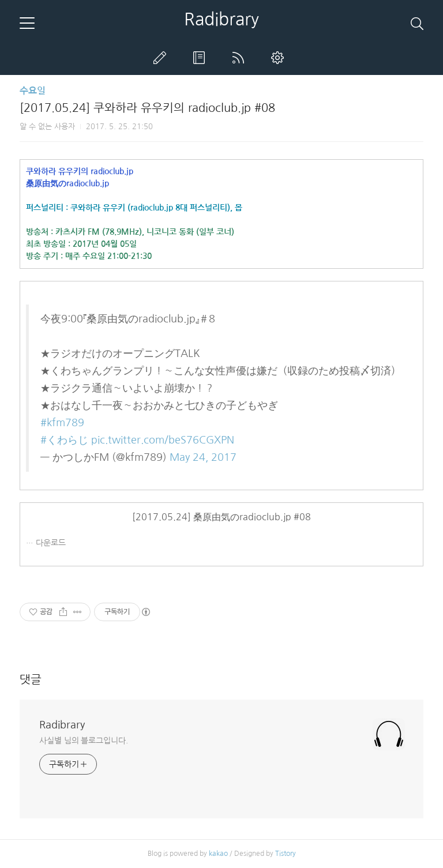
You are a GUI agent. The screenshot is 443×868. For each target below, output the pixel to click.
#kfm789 (62, 423)
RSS (241, 58)
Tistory (286, 854)
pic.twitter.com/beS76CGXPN (163, 440)
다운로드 (51, 543)
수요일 (33, 91)
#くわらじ (64, 440)
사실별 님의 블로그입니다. (84, 741)
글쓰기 (162, 58)
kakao (218, 854)
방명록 (201, 58)
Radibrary (221, 19)
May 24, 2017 (203, 457)
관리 (280, 58)
